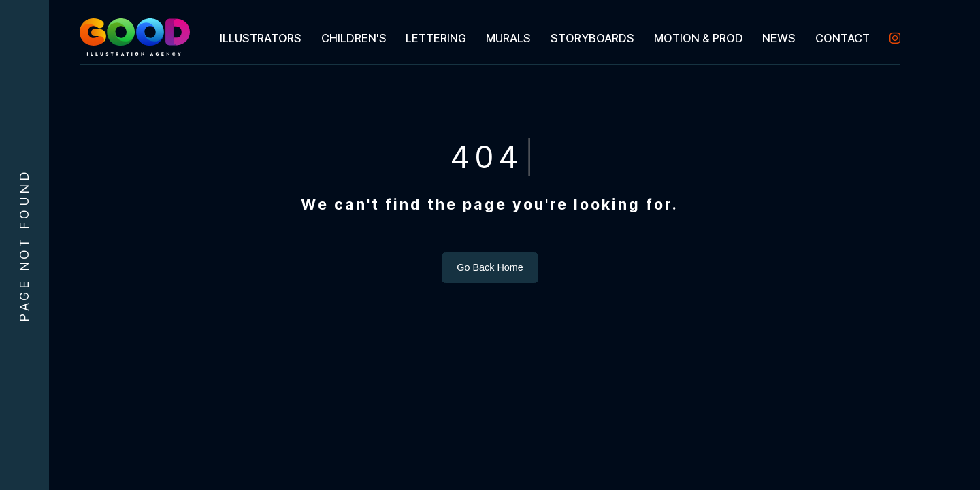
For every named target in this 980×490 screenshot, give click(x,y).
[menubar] (555, 38)
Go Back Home (490, 267)
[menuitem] (260, 38)
